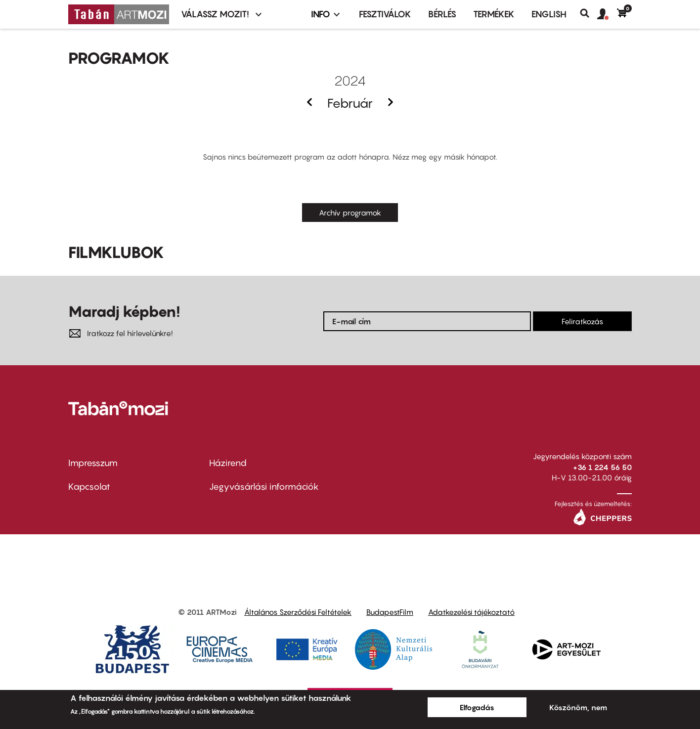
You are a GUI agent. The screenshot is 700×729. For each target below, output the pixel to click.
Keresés (589, 13)
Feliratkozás (582, 321)
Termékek (494, 14)
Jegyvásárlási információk (264, 487)
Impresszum (93, 463)
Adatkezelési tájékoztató (471, 612)
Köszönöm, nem (578, 707)
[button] (607, 14)
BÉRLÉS (442, 14)
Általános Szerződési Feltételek (298, 612)
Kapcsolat (89, 487)
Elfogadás (477, 707)
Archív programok (350, 213)
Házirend (228, 463)
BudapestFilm (390, 612)
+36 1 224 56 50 (602, 467)
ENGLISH (549, 14)
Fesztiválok (385, 14)
